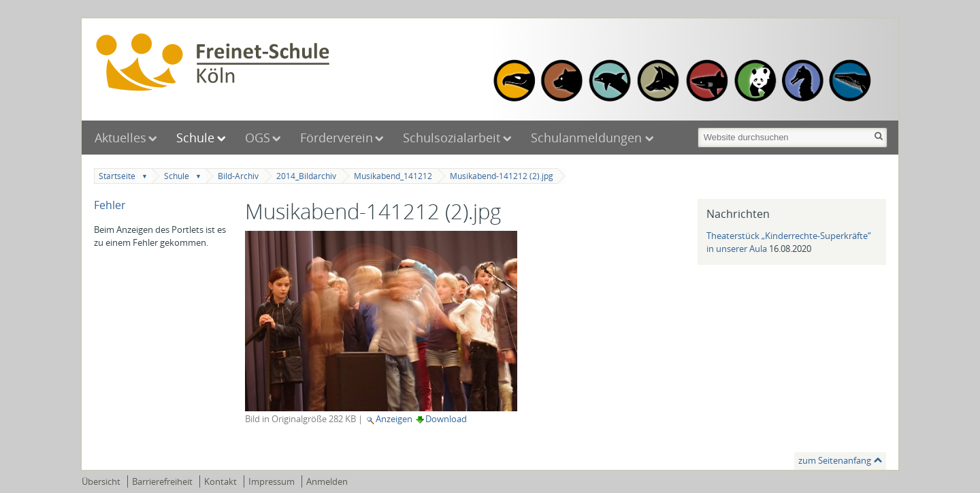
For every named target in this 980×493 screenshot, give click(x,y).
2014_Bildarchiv (306, 176)
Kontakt (220, 481)
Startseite (117, 176)
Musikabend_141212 (393, 176)
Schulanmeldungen (588, 138)
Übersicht (101, 481)
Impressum (272, 481)
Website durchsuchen (697, 126)
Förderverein (337, 138)
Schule (195, 138)
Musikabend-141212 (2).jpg (502, 176)
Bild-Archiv (238, 176)
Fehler (110, 205)
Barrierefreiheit (162, 481)
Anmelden (327, 481)
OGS (258, 138)
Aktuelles (120, 138)
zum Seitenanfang (835, 460)
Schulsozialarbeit (452, 138)
